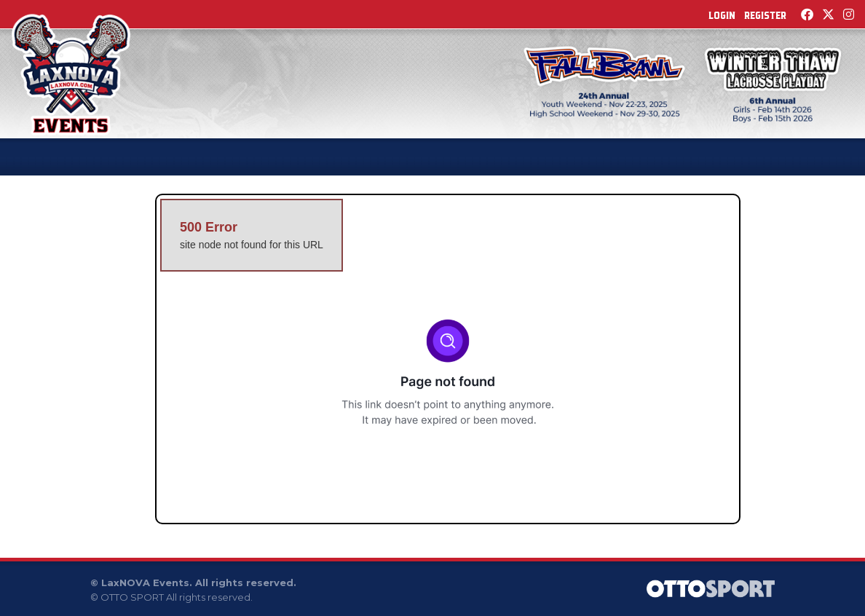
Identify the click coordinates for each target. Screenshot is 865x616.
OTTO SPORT (132, 597)
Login (722, 15)
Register (765, 15)
